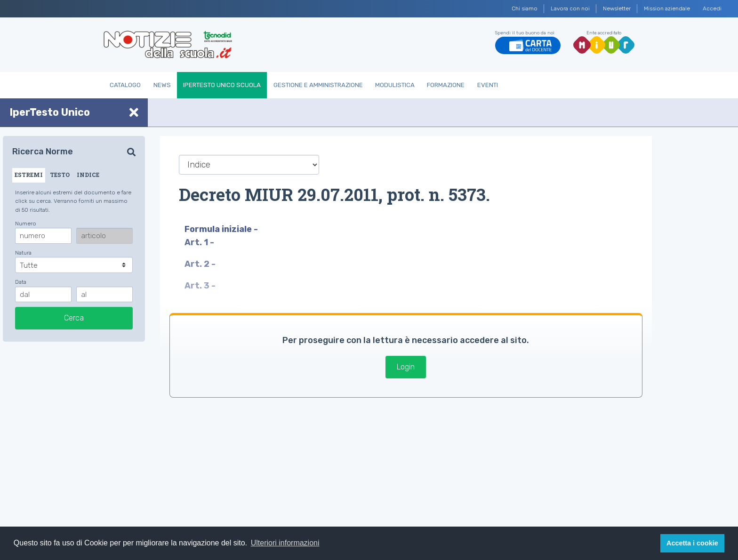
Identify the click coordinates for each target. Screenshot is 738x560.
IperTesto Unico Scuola (222, 85)
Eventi (488, 85)
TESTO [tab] (60, 175)
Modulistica (395, 85)
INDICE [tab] (88, 175)
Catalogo (125, 85)
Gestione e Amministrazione (318, 85)
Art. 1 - (200, 242)
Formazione (446, 85)
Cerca (74, 318)
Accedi (712, 8)
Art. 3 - (201, 286)
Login (406, 367)
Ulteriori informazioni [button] (285, 543)
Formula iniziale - (222, 229)
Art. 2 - (201, 264)
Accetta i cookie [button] (692, 543)
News (162, 85)
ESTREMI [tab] (29, 175)
